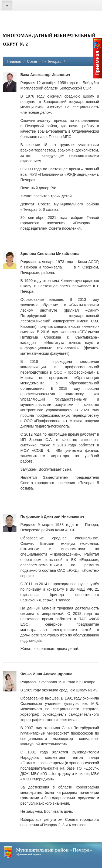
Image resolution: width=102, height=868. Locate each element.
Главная (14, 61)
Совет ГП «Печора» (44, 61)
